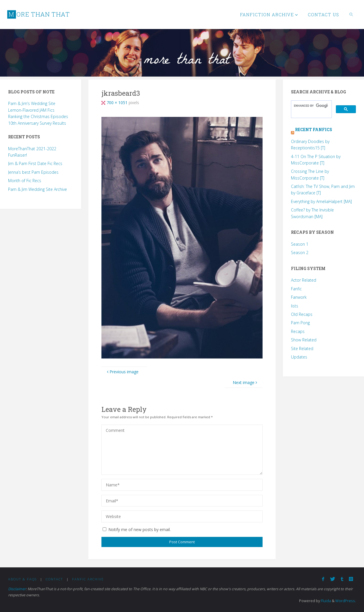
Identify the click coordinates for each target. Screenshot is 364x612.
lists (295, 306)
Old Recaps (302, 314)
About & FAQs (22, 579)
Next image (246, 382)
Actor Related (304, 280)
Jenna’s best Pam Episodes (33, 172)
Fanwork (299, 297)
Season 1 (300, 244)
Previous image (122, 372)
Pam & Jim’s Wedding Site (32, 103)
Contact (54, 579)
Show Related (304, 340)
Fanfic (296, 289)
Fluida (325, 601)
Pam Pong (300, 323)
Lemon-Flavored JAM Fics (31, 110)
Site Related (302, 348)
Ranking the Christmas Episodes (38, 116)
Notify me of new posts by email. (140, 529)
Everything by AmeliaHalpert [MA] (321, 201)
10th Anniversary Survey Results (37, 123)
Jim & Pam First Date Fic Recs (35, 163)
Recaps (298, 331)
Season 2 (300, 252)
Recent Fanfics (314, 130)
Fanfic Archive (88, 579)
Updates (299, 357)
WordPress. (346, 601)
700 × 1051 (118, 103)
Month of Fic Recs (25, 181)
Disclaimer (17, 589)
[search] (311, 106)
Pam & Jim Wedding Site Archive (38, 189)
